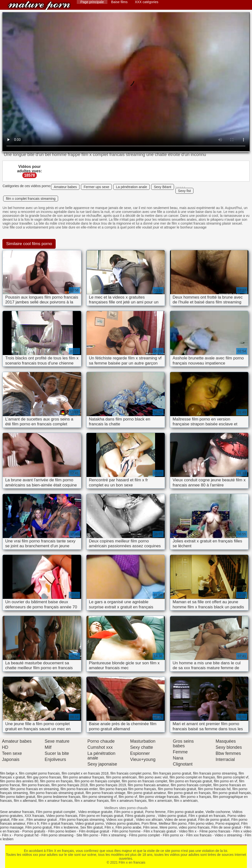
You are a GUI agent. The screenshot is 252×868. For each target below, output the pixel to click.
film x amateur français (92, 801)
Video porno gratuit (172, 816)
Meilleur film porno (173, 823)
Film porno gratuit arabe (186, 812)
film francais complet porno (131, 773)
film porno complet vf (233, 777)
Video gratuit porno (89, 823)
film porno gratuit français (232, 793)
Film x (109, 827)
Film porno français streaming (82, 820)
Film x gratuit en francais (207, 816)
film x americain (160, 801)
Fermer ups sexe (96, 187)
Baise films (119, 2)
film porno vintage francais (159, 797)
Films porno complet (144, 835)
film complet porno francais (39, 773)
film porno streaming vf (100, 797)
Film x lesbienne (66, 827)
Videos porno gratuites (123, 823)
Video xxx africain (149, 820)
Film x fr (33, 823)
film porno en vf (226, 781)
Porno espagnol (227, 823)
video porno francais (194, 827)
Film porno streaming (57, 835)
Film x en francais (39, 5)
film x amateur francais (56, 801)
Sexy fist (185, 191)
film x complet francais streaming (31, 199)
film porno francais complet (191, 785)
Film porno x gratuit (129, 812)
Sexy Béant (163, 187)
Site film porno (87, 835)
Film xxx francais (199, 835)
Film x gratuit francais (57, 823)
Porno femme (155, 812)
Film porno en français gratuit (101, 816)
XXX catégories (147, 2)
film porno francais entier (79, 789)
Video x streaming (228, 835)
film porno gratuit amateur (147, 793)
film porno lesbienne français (59, 797)
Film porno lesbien (62, 831)
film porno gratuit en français (189, 793)
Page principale (92, 2)
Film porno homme (126, 831)
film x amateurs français (129, 801)
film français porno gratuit (172, 773)
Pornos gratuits (34, 831)
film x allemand (25, 801)
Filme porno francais (215, 831)
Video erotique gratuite (95, 812)
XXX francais (34, 816)
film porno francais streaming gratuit (57, 793)
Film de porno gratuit (214, 820)
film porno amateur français (84, 777)
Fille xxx (18, 820)
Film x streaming (114, 835)
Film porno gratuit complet (56, 812)
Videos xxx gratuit (120, 820)
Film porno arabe (128, 827)
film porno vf (128, 797)
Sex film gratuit (91, 827)
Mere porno (168, 827)
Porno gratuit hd (26, 835)
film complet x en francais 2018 (85, 773)
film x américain (186, 801)
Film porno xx (173, 835)
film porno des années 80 (19, 781)
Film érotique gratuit (94, 831)
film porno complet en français (192, 777)
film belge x (9, 773)
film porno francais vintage (106, 793)
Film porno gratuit (39, 827)
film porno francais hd (214, 789)
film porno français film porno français (128, 789)
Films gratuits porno (141, 816)
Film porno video (201, 823)
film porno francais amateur (148, 785)
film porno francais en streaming (34, 789)
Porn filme (149, 823)
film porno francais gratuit (177, 789)
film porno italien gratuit (18, 797)
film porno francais (36, 785)
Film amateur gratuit (42, 820)
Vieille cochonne (218, 812)
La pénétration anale (131, 187)
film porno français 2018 (70, 785)
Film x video (242, 831)
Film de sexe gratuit (226, 827)
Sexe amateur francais (17, 812)
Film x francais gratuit (160, 831)
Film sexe (150, 827)
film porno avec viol (153, 777)
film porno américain (122, 777)
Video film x (188, 831)
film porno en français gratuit (191, 781)
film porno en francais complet (144, 781)
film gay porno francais (44, 777)
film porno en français (56, 781)
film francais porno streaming (215, 773)
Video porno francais (62, 816)
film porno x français (196, 797)
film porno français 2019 (108, 785)
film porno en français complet (97, 781)
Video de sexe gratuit (180, 820)
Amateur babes (65, 187)
